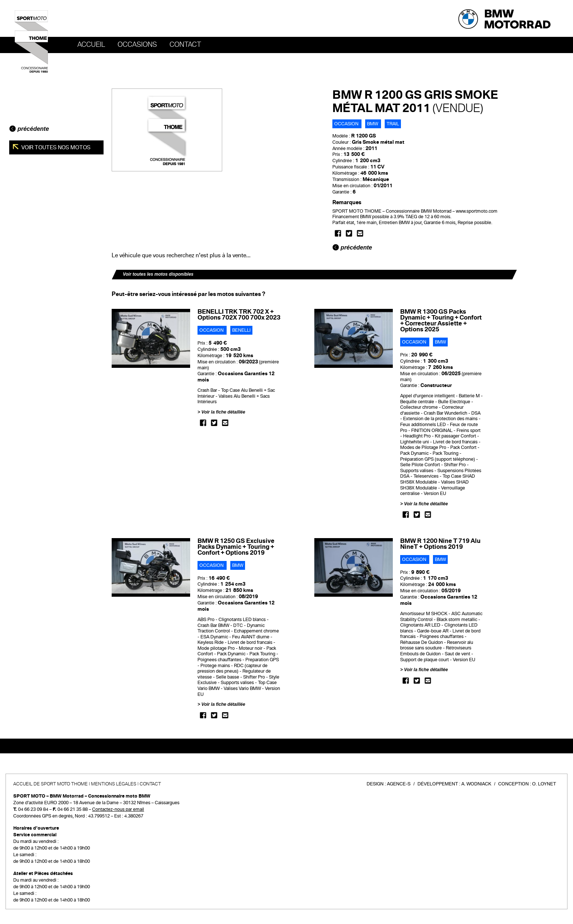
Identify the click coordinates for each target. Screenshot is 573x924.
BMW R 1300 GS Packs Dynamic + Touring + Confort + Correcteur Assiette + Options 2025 (441, 320)
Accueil (91, 45)
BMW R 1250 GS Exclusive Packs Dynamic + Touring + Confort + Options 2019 (236, 547)
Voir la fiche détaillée (223, 412)
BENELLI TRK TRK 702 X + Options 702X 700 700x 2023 (239, 315)
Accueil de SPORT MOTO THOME (50, 784)
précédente (29, 129)
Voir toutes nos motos (55, 147)
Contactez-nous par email (118, 809)
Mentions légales (114, 784)
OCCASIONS (137, 45)
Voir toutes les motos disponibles (158, 274)
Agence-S (399, 784)
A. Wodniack (476, 784)
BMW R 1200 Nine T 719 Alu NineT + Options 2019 (440, 544)
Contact (185, 45)
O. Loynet (544, 784)
